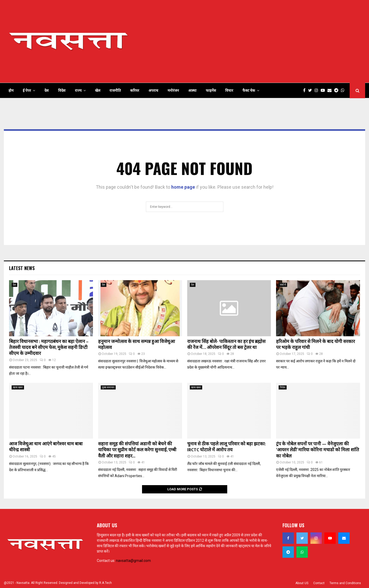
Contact (319, 583)
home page (183, 187)
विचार (229, 90)
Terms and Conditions (345, 583)
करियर (135, 90)
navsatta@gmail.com (133, 561)
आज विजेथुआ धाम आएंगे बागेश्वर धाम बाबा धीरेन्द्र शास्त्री (46, 447)
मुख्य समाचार (108, 387)
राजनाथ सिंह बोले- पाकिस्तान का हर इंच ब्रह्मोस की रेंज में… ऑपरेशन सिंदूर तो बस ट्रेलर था (226, 345)
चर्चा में (283, 285)
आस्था (192, 90)
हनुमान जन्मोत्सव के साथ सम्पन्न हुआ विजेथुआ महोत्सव (136, 345)
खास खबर (18, 387)
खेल (98, 90)
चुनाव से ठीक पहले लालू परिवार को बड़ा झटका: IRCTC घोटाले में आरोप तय (226, 447)
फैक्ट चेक (249, 90)
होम (11, 90)
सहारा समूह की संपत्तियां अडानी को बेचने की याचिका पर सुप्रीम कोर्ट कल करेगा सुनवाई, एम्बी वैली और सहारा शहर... (137, 450)
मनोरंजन (173, 90)
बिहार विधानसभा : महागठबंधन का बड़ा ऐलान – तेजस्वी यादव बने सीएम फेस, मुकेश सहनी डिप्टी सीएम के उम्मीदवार (49, 348)
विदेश (62, 90)
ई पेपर (27, 90)
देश (47, 90)
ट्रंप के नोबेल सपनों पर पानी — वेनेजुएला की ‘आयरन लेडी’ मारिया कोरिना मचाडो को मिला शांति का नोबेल (317, 450)
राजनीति (115, 90)
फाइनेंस (211, 90)
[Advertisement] (271, 41)
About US (302, 583)
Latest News (22, 268)
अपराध (153, 90)
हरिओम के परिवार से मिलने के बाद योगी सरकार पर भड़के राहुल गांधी (315, 345)
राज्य (78, 90)
